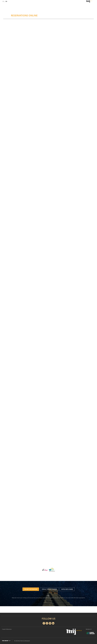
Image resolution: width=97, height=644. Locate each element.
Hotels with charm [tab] (67, 589)
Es (3, 1)
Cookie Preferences (7, 629)
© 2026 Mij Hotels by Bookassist (22, 641)
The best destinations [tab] (31, 589)
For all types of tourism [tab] (49, 589)
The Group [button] (6, 641)
